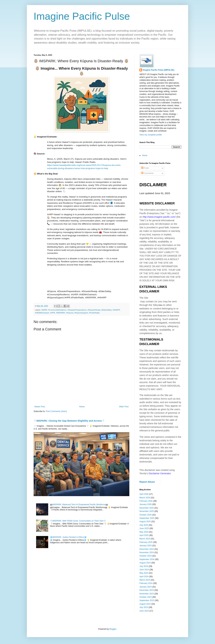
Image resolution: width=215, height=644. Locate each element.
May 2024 (144, 573)
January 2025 (146, 546)
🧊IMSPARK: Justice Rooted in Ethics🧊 (68, 537)
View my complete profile (151, 135)
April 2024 (144, 577)
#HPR (53, 313)
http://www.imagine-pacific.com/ (159, 217)
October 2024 (146, 556)
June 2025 (144, 528)
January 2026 (146, 504)
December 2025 (147, 508)
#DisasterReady (94, 310)
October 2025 (146, 515)
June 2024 (144, 570)
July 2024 (144, 566)
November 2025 (147, 511)
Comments (147, 173)
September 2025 (147, 518)
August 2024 (145, 563)
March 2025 (145, 539)
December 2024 (147, 549)
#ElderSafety (106, 310)
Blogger (113, 629)
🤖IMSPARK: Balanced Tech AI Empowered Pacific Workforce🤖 (79, 505)
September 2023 (147, 600)
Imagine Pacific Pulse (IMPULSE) (158, 70)
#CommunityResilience (57, 310)
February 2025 (146, 542)
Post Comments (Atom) (56, 411)
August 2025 (145, 522)
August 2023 (145, 604)
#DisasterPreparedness (77, 310)
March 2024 (145, 580)
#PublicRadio (94, 313)
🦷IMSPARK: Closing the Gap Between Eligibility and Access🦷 (69, 421)
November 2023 (147, 594)
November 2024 (147, 552)
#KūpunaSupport (81, 313)
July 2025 (144, 525)
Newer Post (40, 407)
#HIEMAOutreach (42, 313)
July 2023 (144, 607)
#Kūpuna (70, 313)
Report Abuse (147, 482)
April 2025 (144, 535)
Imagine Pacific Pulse (82, 16)
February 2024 (146, 583)
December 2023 (147, 590)
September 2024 (147, 559)
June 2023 (144, 611)
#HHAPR (116, 310)
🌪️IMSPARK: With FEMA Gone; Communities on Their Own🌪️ (78, 521)
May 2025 (144, 532)
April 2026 (144, 494)
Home (82, 407)
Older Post (124, 407)
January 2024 (146, 587)
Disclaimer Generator (160, 473)
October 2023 (146, 597)
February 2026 (146, 501)
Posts (145, 168)
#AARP (44, 310)
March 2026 (145, 498)
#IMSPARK (60, 313)
